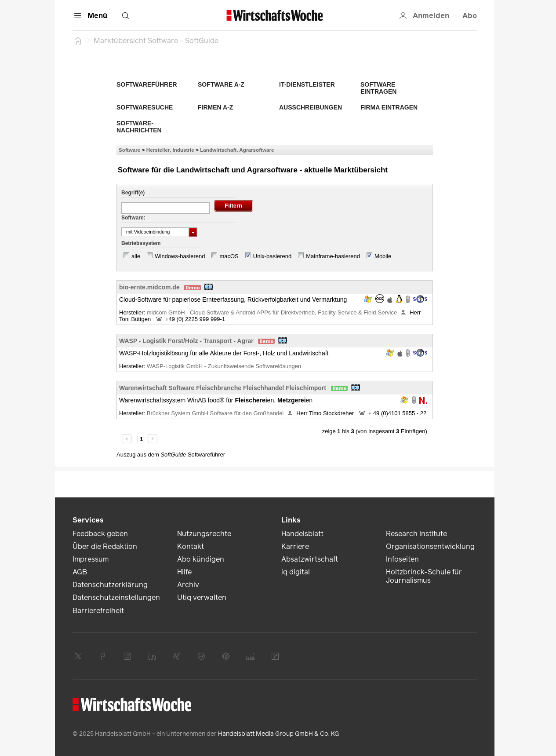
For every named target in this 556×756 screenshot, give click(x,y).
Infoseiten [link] (402, 559)
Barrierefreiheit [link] (98, 611)
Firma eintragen (389, 107)
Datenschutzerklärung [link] (110, 585)
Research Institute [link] (416, 534)
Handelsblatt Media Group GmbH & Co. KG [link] (278, 734)
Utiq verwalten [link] (202, 597)
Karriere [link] (295, 546)
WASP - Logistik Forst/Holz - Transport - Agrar (186, 341)
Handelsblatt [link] (302, 534)
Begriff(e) (133, 193)
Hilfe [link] (184, 572)
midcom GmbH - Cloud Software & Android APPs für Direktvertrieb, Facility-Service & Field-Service (272, 312)
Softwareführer (147, 84)
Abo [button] (470, 16)
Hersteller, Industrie (170, 150)
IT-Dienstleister (307, 84)
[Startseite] (78, 40)
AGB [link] (80, 572)
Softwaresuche (145, 107)
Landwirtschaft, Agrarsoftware (237, 150)
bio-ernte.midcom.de (149, 287)
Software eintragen (378, 88)
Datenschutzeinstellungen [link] (116, 597)
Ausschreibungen (311, 107)
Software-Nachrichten (139, 127)
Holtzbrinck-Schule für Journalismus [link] (424, 576)
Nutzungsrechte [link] (204, 534)
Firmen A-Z (215, 107)
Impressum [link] (91, 559)
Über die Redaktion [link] (105, 546)
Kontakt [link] (191, 546)
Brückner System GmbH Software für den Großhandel (215, 413)
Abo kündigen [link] (201, 559)
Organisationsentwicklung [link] (430, 546)
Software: (133, 218)
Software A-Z (221, 84)
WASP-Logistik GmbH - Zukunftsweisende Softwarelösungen (225, 366)
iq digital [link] (296, 572)
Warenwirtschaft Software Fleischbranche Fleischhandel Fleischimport (223, 388)
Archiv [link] (188, 585)
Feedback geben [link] (100, 534)
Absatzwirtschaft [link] (310, 559)
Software (129, 150)
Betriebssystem (141, 243)
